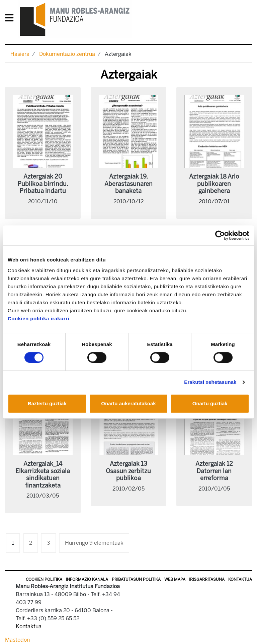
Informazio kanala (87, 579)
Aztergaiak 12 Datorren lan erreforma (214, 471)
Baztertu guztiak (47, 403)
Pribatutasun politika (136, 579)
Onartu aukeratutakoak (128, 403)
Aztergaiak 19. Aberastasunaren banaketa (128, 184)
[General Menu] (11, 19)
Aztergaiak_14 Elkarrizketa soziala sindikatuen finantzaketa (43, 475)
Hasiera (20, 54)
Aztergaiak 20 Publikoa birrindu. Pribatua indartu (43, 184)
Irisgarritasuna (207, 579)
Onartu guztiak (210, 403)
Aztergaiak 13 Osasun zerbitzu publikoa (128, 471)
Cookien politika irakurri (38, 318)
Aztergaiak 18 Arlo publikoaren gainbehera (214, 184)
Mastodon (17, 640)
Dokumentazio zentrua (67, 54)
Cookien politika (44, 579)
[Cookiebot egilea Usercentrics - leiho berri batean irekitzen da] (220, 235)
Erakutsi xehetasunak (210, 382)
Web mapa (175, 579)
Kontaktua (240, 579)
